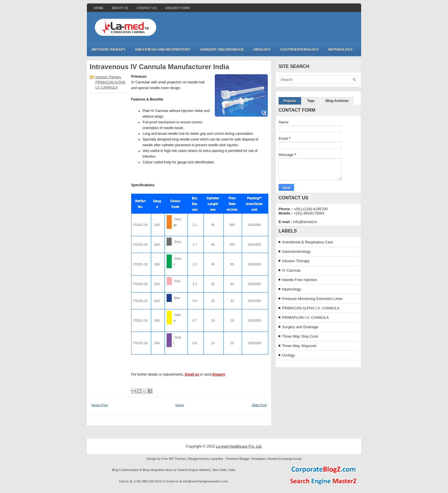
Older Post (259, 405)
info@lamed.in (305, 222)
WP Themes (177, 459)
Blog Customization (125, 470)
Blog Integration (154, 470)
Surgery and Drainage (222, 50)
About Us (120, 8)
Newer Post (100, 405)
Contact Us (147, 8)
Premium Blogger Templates (246, 459)
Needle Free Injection (300, 280)
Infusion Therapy (109, 50)
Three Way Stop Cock (300, 336)
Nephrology (340, 50)
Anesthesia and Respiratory (163, 50)
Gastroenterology (300, 50)
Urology (262, 50)
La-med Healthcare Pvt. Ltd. (239, 446)
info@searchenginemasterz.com (205, 481)
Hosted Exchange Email (285, 459)
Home (99, 8)
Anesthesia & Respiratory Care (307, 242)
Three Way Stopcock (299, 346)
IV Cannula (291, 270)
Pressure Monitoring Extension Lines (312, 299)
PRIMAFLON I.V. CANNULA (305, 317)
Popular (290, 101)
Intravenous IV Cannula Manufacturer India (159, 67)
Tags (311, 101)
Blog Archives (337, 101)
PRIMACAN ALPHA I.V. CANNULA (311, 308)
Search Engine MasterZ (194, 470)
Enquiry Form (178, 8)
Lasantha (217, 459)
